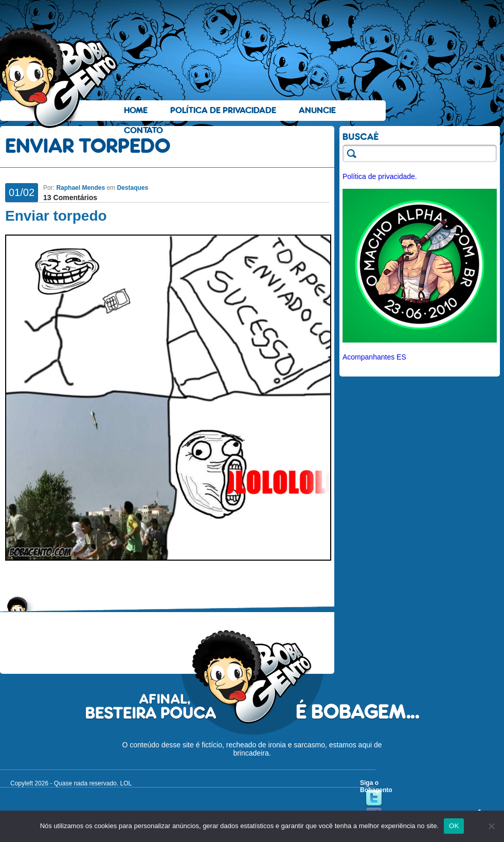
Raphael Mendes (80, 188)
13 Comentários (70, 198)
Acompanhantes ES (374, 357)
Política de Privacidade (223, 110)
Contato (143, 130)
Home (136, 110)
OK (454, 826)
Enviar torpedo (56, 216)
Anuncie (317, 110)
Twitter (374, 798)
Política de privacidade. (380, 176)
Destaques (132, 188)
